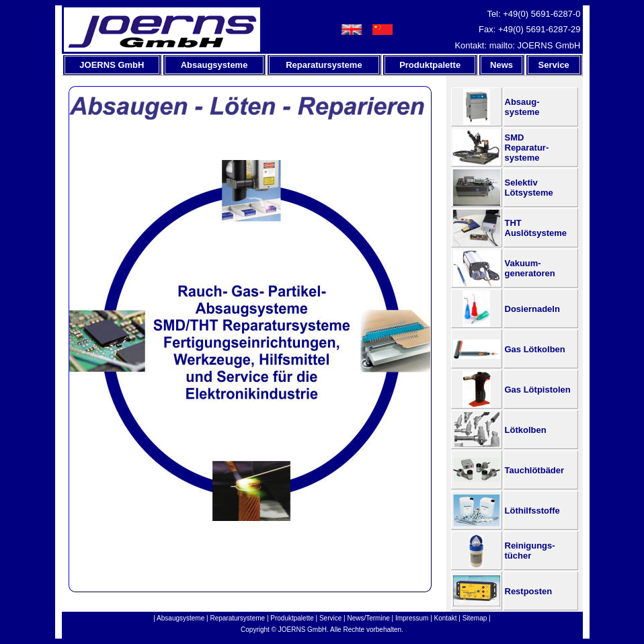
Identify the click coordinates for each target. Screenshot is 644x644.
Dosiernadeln (532, 309)
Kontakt (446, 618)
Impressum (412, 618)
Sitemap (475, 618)
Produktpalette (292, 618)
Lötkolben (526, 430)
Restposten (529, 591)
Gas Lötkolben (535, 349)
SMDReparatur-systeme (527, 148)
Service (330, 618)
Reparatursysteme (237, 618)
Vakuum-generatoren (530, 268)
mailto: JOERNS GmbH (535, 45)
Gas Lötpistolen (538, 390)
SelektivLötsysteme (529, 188)
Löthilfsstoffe (532, 511)
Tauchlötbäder (535, 470)
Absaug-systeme (522, 107)
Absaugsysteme (180, 618)
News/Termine (368, 618)
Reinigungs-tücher (530, 551)
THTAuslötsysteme (536, 228)
